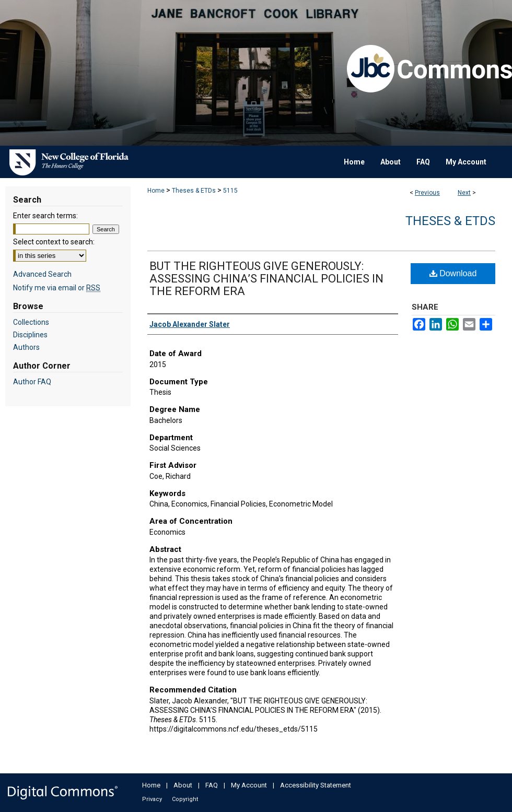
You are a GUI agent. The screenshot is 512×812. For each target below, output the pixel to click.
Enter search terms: (45, 216)
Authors (26, 347)
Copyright (185, 799)
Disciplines (30, 335)
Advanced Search (42, 274)
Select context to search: (54, 242)
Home (156, 191)
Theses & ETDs (194, 191)
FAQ (212, 785)
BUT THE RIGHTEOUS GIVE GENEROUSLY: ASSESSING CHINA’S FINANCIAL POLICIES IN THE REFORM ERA (266, 279)
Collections (31, 322)
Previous (427, 193)
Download (453, 273)
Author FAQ (32, 382)
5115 (230, 191)
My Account (249, 785)
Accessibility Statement (316, 785)
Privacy (152, 799)
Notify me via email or (57, 288)
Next (464, 193)
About (183, 785)
